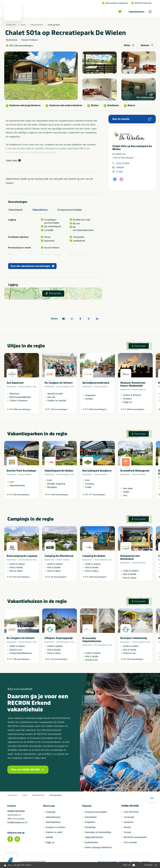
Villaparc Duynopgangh (59, 638)
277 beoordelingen (97, 495)
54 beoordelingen (59, 577)
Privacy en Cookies (107, 862)
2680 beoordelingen (135, 409)
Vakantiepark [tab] (15, 210)
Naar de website (132, 119)
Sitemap (146, 862)
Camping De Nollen (94, 556)
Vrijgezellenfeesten (94, 837)
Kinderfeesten (91, 842)
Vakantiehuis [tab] (40, 210)
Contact (127, 832)
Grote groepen (54, 25)
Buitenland (113, 645)
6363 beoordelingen (97, 409)
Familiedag (90, 827)
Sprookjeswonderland (96, 383)
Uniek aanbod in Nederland (115, 3)
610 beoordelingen (21, 577)
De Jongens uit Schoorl (59, 383)
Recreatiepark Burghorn (97, 471)
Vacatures (129, 822)
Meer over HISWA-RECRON (27, 770)
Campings (51, 812)
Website (120, 167)
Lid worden (129, 817)
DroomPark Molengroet (135, 471)
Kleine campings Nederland (98, 847)
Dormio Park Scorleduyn (21, 471)
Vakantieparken (53, 822)
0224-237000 (123, 163)
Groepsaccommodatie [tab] (70, 210)
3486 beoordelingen (22, 409)
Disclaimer (124, 862)
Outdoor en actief (54, 832)
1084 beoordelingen (60, 495)
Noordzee (37, 387)
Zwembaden (91, 817)
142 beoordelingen (59, 659)
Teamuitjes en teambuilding (98, 832)
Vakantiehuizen (141, 12)
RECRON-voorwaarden (135, 837)
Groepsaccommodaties (96, 812)
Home (23, 25)
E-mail (120, 172)
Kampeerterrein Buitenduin (130, 557)
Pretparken (90, 822)
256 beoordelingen (23, 46)
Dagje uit (50, 842)
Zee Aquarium (15, 383)
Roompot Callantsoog (134, 638)
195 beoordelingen (59, 409)
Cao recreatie (130, 842)
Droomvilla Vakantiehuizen (92, 640)
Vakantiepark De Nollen (59, 471)
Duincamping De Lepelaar (22, 556)
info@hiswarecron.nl (17, 822)
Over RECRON (131, 812)
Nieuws (127, 827)
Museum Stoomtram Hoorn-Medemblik (133, 384)
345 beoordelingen (135, 659)
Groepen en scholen (55, 827)
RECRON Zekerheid (141, 3)
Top (152, 798)
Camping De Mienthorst (59, 556)
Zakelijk (49, 837)
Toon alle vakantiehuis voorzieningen (32, 266)
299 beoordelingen (21, 495)
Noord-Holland (25, 387)
